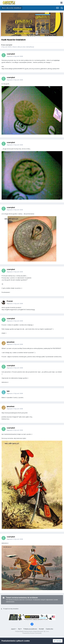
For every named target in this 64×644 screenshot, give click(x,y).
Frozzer (10, 301)
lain (8, 391)
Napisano (15, 56)
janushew (11, 342)
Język (14, 629)
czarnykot (9, 45)
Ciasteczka (49, 629)
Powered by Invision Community (32, 633)
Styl (20, 629)
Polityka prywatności (30, 629)
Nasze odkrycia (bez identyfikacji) (23, 47)
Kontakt (41, 629)
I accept (58, 641)
